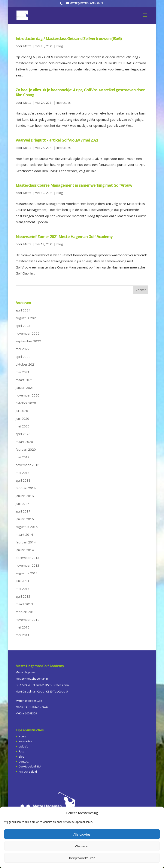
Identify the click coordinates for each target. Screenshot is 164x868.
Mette (27, 46)
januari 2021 (25, 387)
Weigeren (82, 846)
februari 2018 (26, 488)
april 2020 (23, 434)
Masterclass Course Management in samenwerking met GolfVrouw (74, 185)
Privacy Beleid (28, 772)
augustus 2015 (27, 527)
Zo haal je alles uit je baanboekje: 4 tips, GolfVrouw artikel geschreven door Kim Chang (80, 92)
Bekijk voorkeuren (82, 858)
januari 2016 (25, 519)
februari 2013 (26, 612)
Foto (21, 751)
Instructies (63, 103)
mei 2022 (23, 349)
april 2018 (23, 480)
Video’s (23, 746)
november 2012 (28, 619)
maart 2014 (24, 534)
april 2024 (23, 310)
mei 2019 (23, 457)
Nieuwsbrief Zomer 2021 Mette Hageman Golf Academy (64, 236)
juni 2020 (22, 418)
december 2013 (28, 558)
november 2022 (28, 333)
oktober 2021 (26, 364)
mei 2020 (23, 426)
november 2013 (28, 565)
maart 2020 (24, 442)
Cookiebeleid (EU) (30, 766)
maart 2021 (24, 380)
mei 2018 (23, 473)
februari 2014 (26, 542)
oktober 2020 (26, 403)
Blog (60, 46)
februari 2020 (26, 449)
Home (22, 736)
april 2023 (23, 326)
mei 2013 (23, 589)
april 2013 (23, 596)
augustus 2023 (27, 318)
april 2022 (23, 357)
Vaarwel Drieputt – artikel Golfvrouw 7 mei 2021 (57, 140)
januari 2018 (25, 496)
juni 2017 (22, 503)
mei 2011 (23, 635)
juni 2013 (22, 581)
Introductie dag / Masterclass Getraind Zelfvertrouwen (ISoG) (69, 38)
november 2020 (28, 395)
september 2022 (28, 341)
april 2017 (23, 511)
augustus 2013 (27, 573)
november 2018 (28, 465)
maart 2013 (24, 604)
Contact (24, 761)
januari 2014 (25, 550)
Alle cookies (82, 834)
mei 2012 (23, 627)
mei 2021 (23, 372)
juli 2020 (22, 411)
